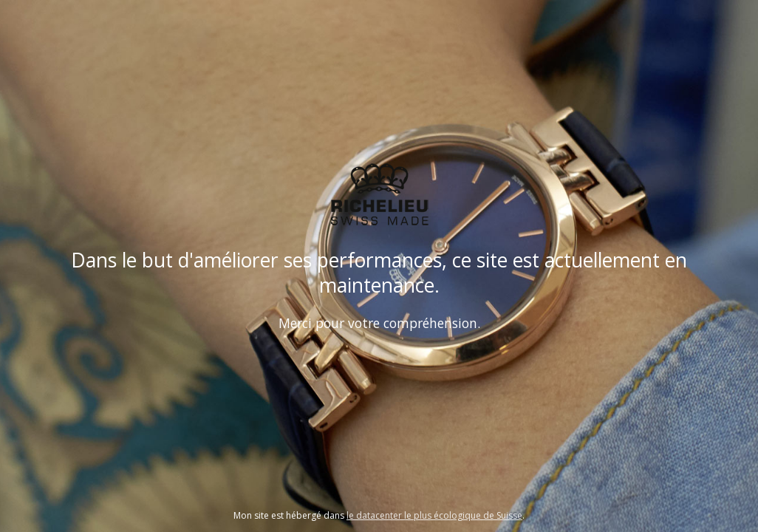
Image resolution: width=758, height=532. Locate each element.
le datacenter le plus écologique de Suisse (434, 515)
